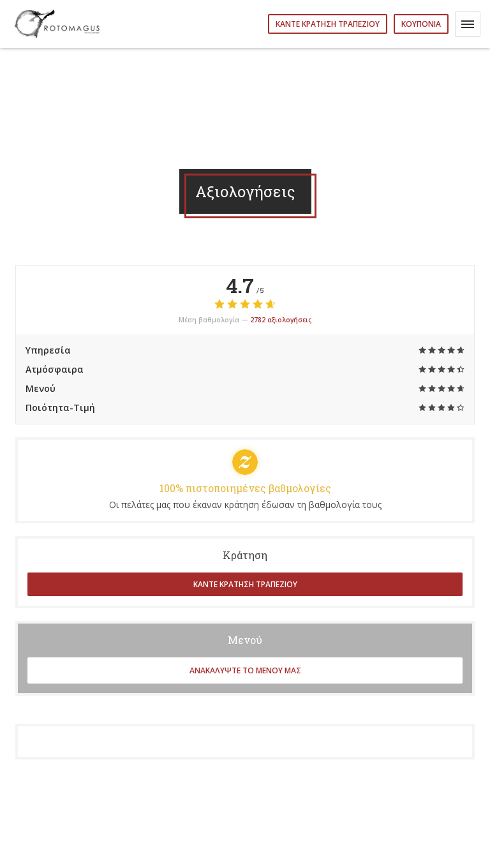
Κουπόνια (421, 24)
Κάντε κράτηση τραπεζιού (328, 24)
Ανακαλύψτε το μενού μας (245, 670)
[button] (468, 24)
